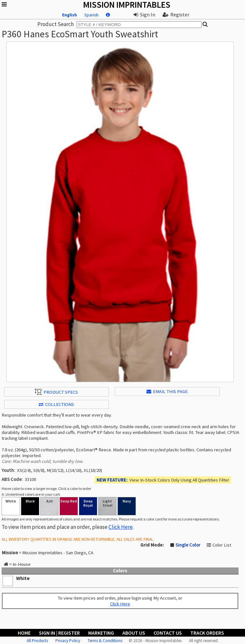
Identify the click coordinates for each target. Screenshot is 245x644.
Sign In (144, 14)
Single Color (188, 545)
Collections (56, 404)
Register (176, 14)
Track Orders (207, 633)
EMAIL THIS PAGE (167, 391)
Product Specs (56, 392)
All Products (37, 641)
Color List (222, 545)
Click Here (121, 527)
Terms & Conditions (105, 641)
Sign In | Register (59, 633)
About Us (134, 633)
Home (24, 633)
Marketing (101, 633)
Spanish (91, 15)
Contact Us (168, 633)
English (70, 15)
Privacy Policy (68, 641)
